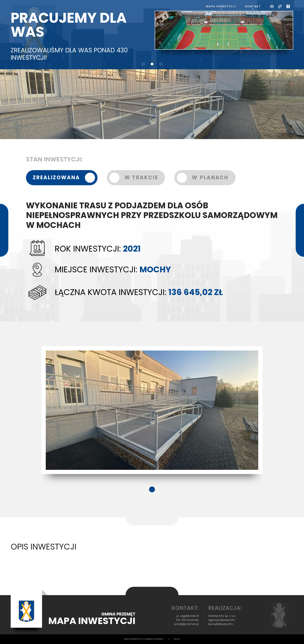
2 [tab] (152, 64)
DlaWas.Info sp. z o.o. (222, 616)
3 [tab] (161, 64)
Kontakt (253, 6)
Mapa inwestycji (221, 6)
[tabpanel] (152, 410)
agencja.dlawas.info (222, 620)
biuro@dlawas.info (221, 624)
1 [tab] (143, 64)
